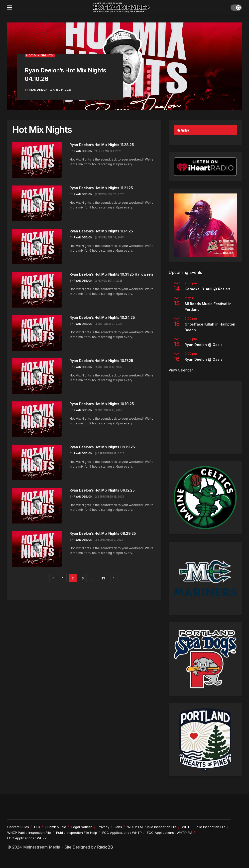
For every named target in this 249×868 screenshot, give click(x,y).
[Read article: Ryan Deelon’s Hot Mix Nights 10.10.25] (37, 419)
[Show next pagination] (114, 578)
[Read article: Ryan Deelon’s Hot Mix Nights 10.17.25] (37, 376)
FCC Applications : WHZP (27, 838)
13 (103, 578)
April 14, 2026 (61, 90)
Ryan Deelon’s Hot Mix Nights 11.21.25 (101, 188)
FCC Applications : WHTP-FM (170, 833)
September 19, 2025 (110, 453)
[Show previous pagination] (53, 578)
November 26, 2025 (110, 194)
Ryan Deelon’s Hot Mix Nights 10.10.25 (102, 404)
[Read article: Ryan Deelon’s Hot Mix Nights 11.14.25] (37, 247)
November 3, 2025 (109, 281)
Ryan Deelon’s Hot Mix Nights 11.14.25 (101, 231)
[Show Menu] (10, 7)
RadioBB (105, 847)
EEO (37, 827)
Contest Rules (18, 827)
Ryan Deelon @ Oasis (204, 345)
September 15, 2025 (109, 497)
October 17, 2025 (108, 367)
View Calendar (181, 370)
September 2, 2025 (109, 540)
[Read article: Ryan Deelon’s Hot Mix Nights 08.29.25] (37, 549)
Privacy (104, 827)
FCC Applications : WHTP (122, 833)
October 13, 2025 (108, 410)
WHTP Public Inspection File (204, 827)
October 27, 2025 (109, 324)
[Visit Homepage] (121, 7)
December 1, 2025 (108, 151)
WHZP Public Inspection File (29, 833)
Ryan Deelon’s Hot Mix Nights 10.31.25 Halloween (111, 274)
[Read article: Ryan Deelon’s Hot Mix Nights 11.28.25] (37, 160)
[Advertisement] (205, 417)
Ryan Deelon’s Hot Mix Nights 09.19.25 (102, 447)
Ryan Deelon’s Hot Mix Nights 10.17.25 (101, 361)
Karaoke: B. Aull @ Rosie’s (208, 289)
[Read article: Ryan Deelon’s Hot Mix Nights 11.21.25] (37, 203)
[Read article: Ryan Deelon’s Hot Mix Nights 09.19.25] (37, 462)
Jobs (118, 827)
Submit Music (56, 827)
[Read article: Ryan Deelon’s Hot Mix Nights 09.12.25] (37, 506)
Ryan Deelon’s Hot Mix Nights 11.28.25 (102, 145)
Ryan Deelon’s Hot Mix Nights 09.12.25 (102, 490)
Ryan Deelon (38, 90)
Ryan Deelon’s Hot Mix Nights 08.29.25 (103, 533)
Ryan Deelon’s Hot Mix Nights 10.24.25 (102, 317)
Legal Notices (82, 827)
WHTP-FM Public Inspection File (152, 827)
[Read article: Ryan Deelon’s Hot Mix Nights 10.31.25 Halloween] (37, 290)
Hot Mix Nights (40, 55)
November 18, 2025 (109, 237)
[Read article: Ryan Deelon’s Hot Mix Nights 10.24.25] (37, 333)
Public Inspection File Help (77, 833)
